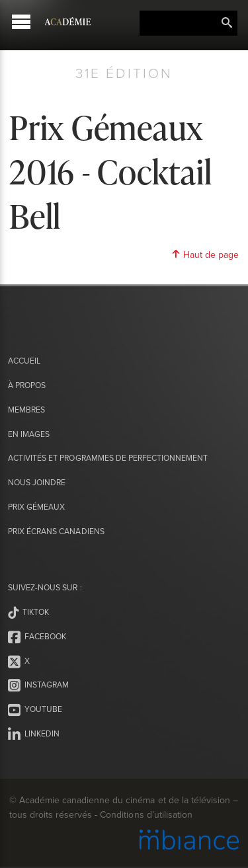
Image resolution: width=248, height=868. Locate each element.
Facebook (37, 637)
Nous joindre (37, 482)
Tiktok (28, 613)
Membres (26, 410)
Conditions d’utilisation (146, 814)
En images (29, 434)
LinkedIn (34, 734)
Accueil (24, 361)
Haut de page (205, 255)
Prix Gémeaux (36, 507)
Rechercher (227, 23)
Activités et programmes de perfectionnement (108, 458)
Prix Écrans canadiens (56, 531)
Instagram (38, 686)
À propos (27, 385)
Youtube (35, 710)
